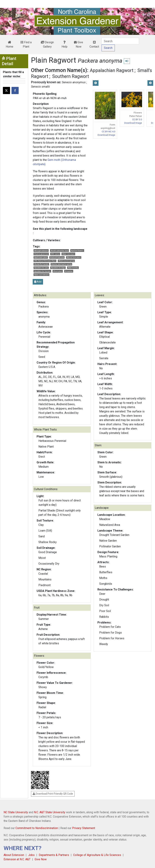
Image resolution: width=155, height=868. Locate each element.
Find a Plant (26, 44)
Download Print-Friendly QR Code (53, 794)
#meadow (69, 271)
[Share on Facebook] (15, 90)
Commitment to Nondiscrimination (37, 828)
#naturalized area (57, 257)
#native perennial (41, 254)
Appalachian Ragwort (112, 70)
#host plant (58, 271)
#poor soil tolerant (41, 275)
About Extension (14, 855)
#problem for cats (41, 268)
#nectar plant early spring (61, 264)
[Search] (120, 41)
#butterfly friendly (41, 264)
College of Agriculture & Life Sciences (97, 855)
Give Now (78, 44)
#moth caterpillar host (60, 251)
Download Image (106, 135)
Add (38, 282)
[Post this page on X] (6, 90)
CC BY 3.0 (137, 119)
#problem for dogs (58, 268)
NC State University (16, 812)
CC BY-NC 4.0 (108, 132)
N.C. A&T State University (50, 812)
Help (64, 45)
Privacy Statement (84, 828)
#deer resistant (68, 254)
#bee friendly (73, 268)
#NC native (55, 254)
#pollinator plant (41, 257)
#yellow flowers (77, 251)
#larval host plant (74, 257)
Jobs (31, 855)
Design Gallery (47, 44)
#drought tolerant (41, 251)
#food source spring (66, 261)
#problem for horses (42, 271)
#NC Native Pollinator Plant (45, 261)
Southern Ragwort (71, 76)
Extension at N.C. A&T (17, 859)
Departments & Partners (54, 855)
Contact (94, 45)
